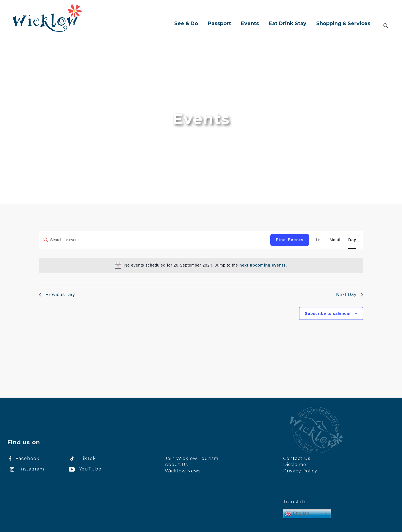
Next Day (350, 295)
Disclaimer (296, 465)
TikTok (81, 458)
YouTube (84, 469)
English (297, 514)
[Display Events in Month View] (336, 240)
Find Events (290, 240)
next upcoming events (262, 265)
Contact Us (297, 458)
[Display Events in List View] (320, 240)
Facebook (23, 458)
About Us (176, 465)
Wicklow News (183, 471)
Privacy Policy (300, 471)
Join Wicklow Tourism (192, 458)
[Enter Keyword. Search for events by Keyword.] (155, 240)
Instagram (26, 469)
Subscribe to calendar (328, 313)
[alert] (206, 265)
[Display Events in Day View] (352, 240)
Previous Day (57, 295)
